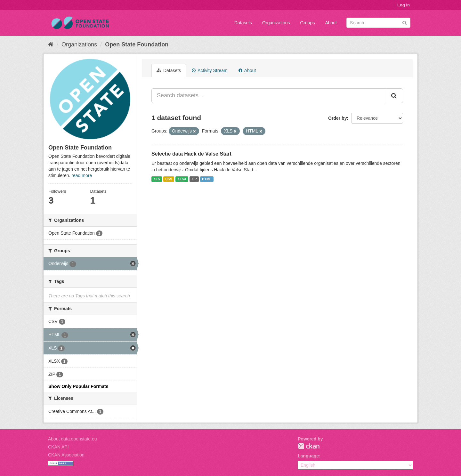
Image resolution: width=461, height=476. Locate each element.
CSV (169, 179)
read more (82, 175)
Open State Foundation (137, 44)
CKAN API (58, 447)
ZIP (194, 179)
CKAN (309, 446)
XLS (157, 179)
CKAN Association (66, 455)
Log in (404, 5)
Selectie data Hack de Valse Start (191, 154)
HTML (207, 179)
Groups (307, 23)
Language (308, 456)
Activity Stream (210, 70)
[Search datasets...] (269, 96)
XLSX (182, 179)
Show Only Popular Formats (78, 386)
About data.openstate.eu (73, 439)
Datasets (243, 23)
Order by (337, 118)
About (331, 23)
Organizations (276, 23)
